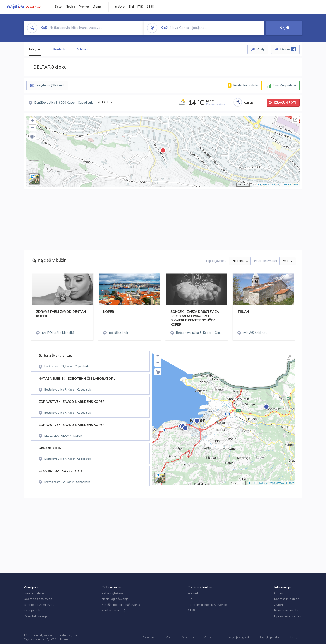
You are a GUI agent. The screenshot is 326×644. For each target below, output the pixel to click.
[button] (32, 137)
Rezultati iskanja (36, 616)
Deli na (288, 49)
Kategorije (188, 637)
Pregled (35, 49)
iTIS (140, 7)
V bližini (83, 49)
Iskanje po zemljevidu (39, 605)
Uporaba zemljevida (38, 599)
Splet (59, 7)
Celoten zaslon (295, 120)
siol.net (120, 7)
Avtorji (279, 605)
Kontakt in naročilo (115, 610)
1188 (150, 7)
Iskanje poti (32, 610)
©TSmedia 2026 (289, 185)
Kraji (169, 637)
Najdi (284, 28)
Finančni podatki (284, 85)
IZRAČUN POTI (285, 103)
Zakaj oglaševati (114, 593)
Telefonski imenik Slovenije (207, 605)
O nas (278, 593)
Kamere (249, 103)
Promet (84, 7)
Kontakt (209, 637)
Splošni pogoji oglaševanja (121, 605)
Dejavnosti (149, 637)
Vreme (97, 7)
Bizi (131, 7)
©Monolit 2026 (271, 185)
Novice (71, 7)
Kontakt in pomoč (286, 599)
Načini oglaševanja (115, 599)
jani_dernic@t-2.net (50, 85)
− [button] (32, 128)
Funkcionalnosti (35, 593)
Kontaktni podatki (246, 85)
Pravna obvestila (286, 610)
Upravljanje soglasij (288, 616)
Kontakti (59, 49)
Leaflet (257, 185)
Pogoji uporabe (269, 637)
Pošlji (261, 49)
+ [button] (32, 121)
